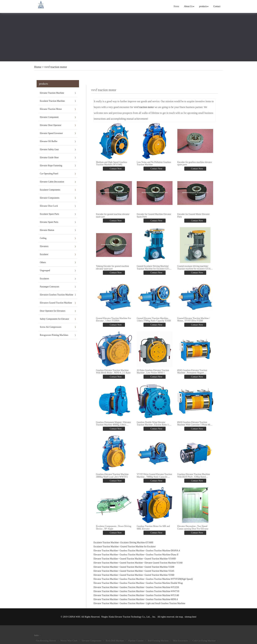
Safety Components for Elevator (54, 319)
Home (176, 6)
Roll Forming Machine (158, 640)
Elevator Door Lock (49, 206)
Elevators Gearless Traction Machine (57, 295)
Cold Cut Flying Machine (204, 640)
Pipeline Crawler (136, 640)
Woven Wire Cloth (69, 640)
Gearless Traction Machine (132, 550)
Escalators (44, 279)
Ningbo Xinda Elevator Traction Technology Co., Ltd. (126, 616)
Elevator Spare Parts (49, 222)
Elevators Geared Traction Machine (56, 303)
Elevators (44, 246)
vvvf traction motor (56, 67)
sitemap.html (190, 616)
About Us (189, 6)
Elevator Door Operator (51, 125)
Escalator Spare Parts (49, 214)
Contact (217, 6)
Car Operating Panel (49, 174)
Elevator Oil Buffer (49, 141)
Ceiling (43, 238)
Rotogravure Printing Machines (54, 335)
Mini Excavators (180, 640)
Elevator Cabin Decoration (52, 182)
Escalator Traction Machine (52, 101)
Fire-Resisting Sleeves (46, 640)
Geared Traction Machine (131, 558)
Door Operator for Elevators (53, 311)
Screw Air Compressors (51, 327)
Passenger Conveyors (49, 287)
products (204, 6)
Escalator (44, 254)
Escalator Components (50, 190)
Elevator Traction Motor (51, 109)
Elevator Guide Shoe (49, 157)
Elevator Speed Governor (51, 133)
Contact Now (115, 169)
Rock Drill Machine (115, 640)
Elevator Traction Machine (52, 93)
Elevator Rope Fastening (51, 166)
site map (179, 616)
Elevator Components (50, 198)
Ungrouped (45, 270)
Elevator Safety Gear (49, 149)
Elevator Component (49, 117)
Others (43, 262)
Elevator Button (47, 230)
